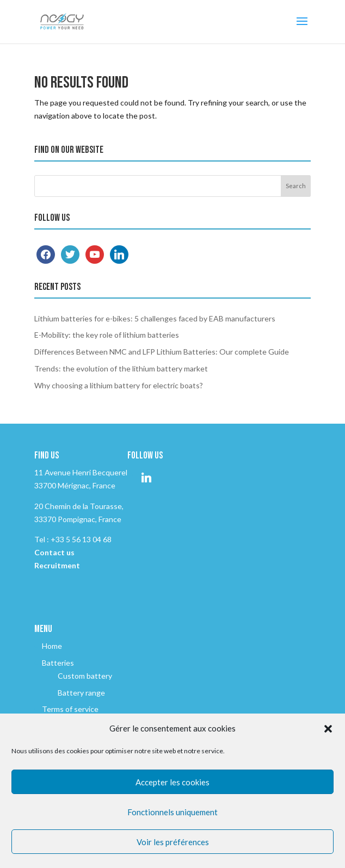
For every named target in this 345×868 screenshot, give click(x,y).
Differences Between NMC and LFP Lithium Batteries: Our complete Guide (162, 352)
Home (52, 646)
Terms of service (70, 709)
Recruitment (57, 565)
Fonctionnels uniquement (172, 812)
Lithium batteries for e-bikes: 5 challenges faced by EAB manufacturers (155, 318)
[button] (328, 729)
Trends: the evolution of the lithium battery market (121, 368)
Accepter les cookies (172, 782)
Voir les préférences (173, 842)
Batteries (58, 663)
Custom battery (85, 676)
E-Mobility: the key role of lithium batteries (107, 335)
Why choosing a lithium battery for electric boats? (119, 385)
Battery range (81, 693)
